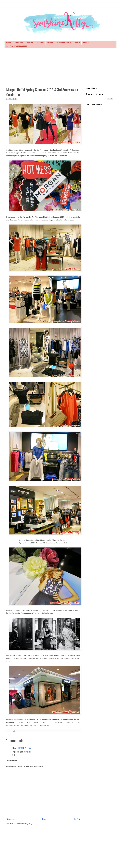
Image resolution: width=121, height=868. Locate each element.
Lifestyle (19, 43)
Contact (87, 43)
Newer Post (11, 819)
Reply (14, 755)
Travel (50, 43)
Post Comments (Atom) (24, 823)
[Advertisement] (60, 67)
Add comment (12, 761)
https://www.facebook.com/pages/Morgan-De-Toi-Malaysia (27, 725)
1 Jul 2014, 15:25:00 (24, 748)
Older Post (76, 819)
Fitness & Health (64, 43)
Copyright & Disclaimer (17, 46)
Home (9, 43)
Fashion (40, 43)
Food (77, 43)
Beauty (30, 43)
